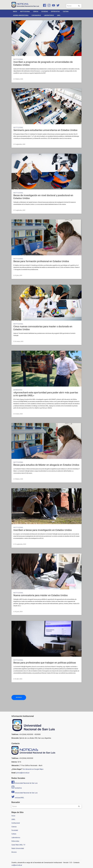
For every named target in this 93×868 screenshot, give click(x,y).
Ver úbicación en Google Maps (33, 769)
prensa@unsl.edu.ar (23, 773)
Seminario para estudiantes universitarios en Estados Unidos (45, 130)
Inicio (15, 12)
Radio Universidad (18, 848)
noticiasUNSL (18, 798)
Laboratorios (49, 15)
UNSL (59, 15)
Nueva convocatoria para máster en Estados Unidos (41, 595)
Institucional (25, 12)
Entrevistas (55, 12)
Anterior (19, 697)
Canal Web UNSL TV (18, 845)
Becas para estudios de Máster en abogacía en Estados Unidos (46, 465)
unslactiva (17, 788)
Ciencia (36, 12)
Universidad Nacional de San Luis (25, 783)
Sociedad (45, 12)
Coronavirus (36, 15)
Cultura (66, 12)
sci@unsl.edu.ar (17, 865)
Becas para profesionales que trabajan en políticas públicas (45, 663)
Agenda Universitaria (21, 15)
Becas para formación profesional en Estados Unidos (41, 261)
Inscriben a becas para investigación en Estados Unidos (43, 530)
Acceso (14, 852)
